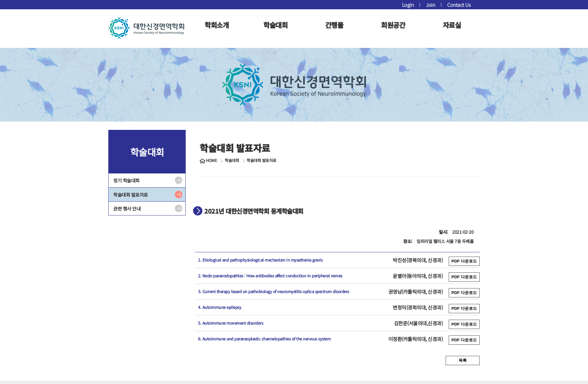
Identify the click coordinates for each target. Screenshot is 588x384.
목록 (463, 360)
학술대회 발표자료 (131, 195)
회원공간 (393, 25)
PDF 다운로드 (464, 261)
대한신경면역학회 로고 (146, 28)
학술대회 (275, 25)
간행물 (334, 25)
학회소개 (217, 25)
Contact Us (459, 5)
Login (408, 5)
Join (430, 5)
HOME (211, 160)
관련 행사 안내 (127, 209)
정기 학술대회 (126, 180)
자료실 (452, 25)
